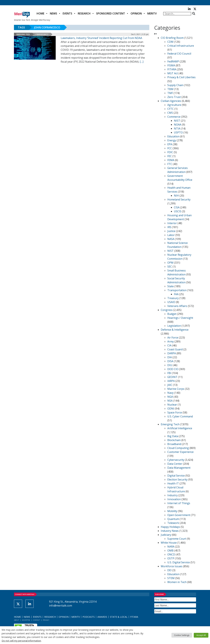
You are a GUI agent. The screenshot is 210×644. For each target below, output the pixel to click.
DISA (170, 361)
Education (173, 136)
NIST (177, 121)
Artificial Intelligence (180, 428)
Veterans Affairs (177, 306)
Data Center (175, 464)
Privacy (46, 620)
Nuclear (172, 405)
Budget (172, 314)
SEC (170, 267)
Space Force (175, 412)
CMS (170, 113)
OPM (170, 263)
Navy (170, 393)
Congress (167, 310)
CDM (170, 42)
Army (171, 341)
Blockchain (174, 440)
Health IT (173, 483)
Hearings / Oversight (180, 318)
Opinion (136, 13)
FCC (170, 148)
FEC (170, 156)
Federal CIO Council (179, 54)
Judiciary (166, 535)
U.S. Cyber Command (180, 416)
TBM (170, 89)
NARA (171, 547)
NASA (171, 239)
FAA (176, 294)
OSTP (171, 558)
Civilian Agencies (171, 101)
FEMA (171, 160)
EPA (170, 144)
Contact (37, 620)
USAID (171, 302)
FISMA (171, 65)
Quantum (173, 519)
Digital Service (176, 476)
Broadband (174, 444)
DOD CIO (173, 369)
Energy (172, 140)
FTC (170, 164)
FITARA (172, 69)
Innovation (174, 499)
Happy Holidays (170, 527)
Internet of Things (179, 503)
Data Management (179, 468)
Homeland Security (179, 199)
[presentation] (179, 621)
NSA (170, 401)
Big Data (173, 436)
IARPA (171, 381)
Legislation (174, 326)
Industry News (170, 531)
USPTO (178, 132)
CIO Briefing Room (172, 38)
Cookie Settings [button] (182, 635)
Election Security (177, 480)
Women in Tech (177, 582)
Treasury (173, 298)
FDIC (170, 152)
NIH (176, 196)
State (171, 286)
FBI (169, 373)
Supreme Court (177, 539)
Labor (171, 235)
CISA (177, 207)
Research (84, 13)
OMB (170, 550)
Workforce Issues (172, 566)
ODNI (171, 409)
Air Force (173, 338)
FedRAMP (173, 61)
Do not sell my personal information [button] (21, 641)
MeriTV (152, 13)
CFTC (171, 109)
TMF (170, 93)
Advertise (26, 620)
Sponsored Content (111, 13)
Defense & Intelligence (175, 330)
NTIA (177, 129)
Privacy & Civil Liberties (181, 77)
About (16, 620)
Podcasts (89, 617)
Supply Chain (175, 85)
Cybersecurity (42, 34)
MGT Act (173, 73)
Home (40, 13)
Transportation (177, 290)
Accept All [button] (201, 635)
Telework (173, 523)
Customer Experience (180, 452)
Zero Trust (174, 97)
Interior (172, 223)
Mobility (172, 511)
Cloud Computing (178, 448)
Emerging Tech (23, 34)
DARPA (172, 353)
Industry (173, 495)
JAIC (170, 385)
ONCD (171, 554)
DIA (170, 357)
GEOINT (172, 377)
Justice (171, 231)
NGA (170, 397)
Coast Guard (175, 349)
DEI (169, 570)
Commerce (174, 117)
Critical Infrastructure (181, 46)
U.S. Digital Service (179, 562)
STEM (171, 578)
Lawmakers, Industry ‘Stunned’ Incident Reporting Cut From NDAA (101, 38)
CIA (169, 345)
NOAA (178, 125)
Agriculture (174, 105)
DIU (170, 365)
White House (169, 543)
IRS (169, 227)
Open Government (179, 515)
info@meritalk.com (61, 606)
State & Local (119, 617)
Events (67, 13)
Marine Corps (176, 389)
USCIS (178, 211)
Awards (102, 617)
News (53, 13)
